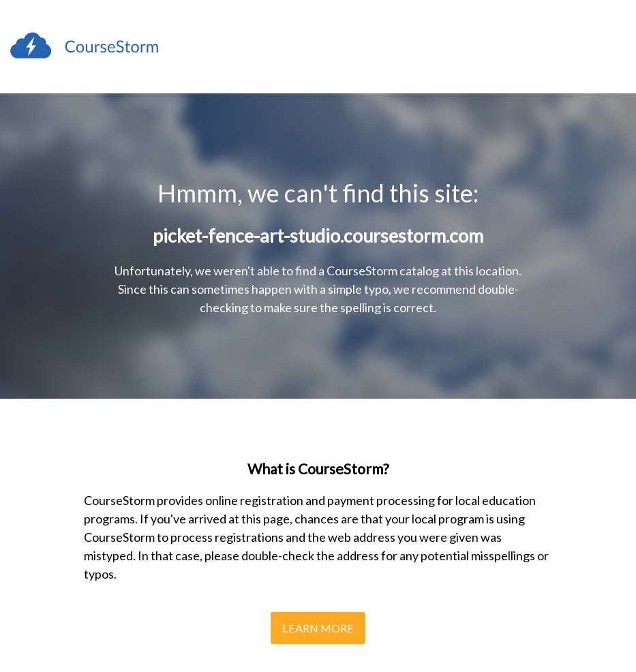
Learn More (318, 628)
